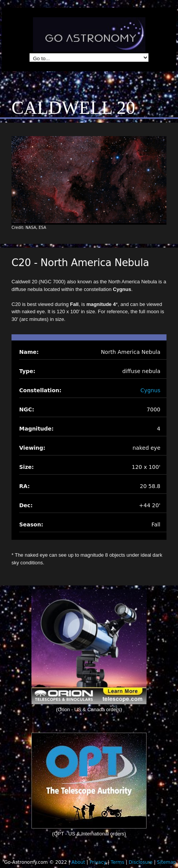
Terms (118, 862)
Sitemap (166, 862)
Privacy (98, 862)
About (78, 862)
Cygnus (150, 390)
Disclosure (141, 862)
